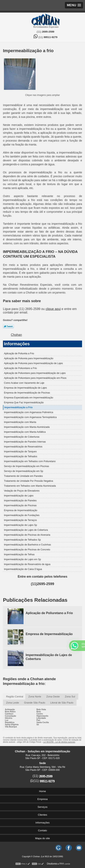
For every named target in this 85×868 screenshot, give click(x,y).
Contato (43, 830)
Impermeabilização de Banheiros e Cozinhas (27, 545)
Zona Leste (13, 703)
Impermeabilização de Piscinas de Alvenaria (27, 535)
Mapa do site (42, 838)
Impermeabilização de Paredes (20, 501)
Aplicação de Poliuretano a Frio (20, 368)
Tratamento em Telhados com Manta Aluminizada (30, 486)
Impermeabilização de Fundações (22, 515)
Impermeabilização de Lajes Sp (20, 525)
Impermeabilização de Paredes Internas (25, 442)
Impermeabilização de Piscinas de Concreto (27, 550)
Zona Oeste (53, 697)
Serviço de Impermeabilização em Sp (24, 471)
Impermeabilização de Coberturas (22, 437)
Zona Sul (70, 697)
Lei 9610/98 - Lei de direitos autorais (59, 742)
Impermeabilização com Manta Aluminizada (27, 427)
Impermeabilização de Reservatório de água (27, 564)
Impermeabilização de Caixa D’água (23, 569)
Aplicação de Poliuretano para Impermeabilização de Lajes (35, 373)
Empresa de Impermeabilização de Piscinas (27, 393)
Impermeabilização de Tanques (20, 452)
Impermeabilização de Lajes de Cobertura (26, 530)
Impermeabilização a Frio (18, 407)
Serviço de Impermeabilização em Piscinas (27, 466)
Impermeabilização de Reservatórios (23, 447)
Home (42, 791)
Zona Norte (35, 697)
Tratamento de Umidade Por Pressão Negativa (28, 481)
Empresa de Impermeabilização (21, 510)
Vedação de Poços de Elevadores (22, 491)
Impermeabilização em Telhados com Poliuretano (30, 461)
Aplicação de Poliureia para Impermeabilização (29, 358)
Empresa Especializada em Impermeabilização (28, 398)
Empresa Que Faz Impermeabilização (24, 403)
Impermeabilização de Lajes (19, 496)
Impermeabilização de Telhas (19, 554)
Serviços (43, 807)
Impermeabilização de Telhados (21, 456)
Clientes (42, 815)
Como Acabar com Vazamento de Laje (24, 383)
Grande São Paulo (35, 703)
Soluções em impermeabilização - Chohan (46, 21)
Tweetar (8, 326)
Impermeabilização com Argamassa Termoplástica (30, 417)
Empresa (42, 799)
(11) (45, 32)
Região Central (15, 697)
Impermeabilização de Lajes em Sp (22, 559)
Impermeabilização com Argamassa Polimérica (28, 412)
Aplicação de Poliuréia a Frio (19, 354)
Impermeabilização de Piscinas (20, 505)
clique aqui (53, 309)
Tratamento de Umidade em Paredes (23, 476)
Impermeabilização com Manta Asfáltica (25, 432)
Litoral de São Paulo (62, 703)
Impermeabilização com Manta (20, 422)
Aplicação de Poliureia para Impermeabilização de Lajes (33, 363)
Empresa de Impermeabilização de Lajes (25, 388)
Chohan (16, 335)
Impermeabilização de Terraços (20, 520)
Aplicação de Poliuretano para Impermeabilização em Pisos (35, 378)
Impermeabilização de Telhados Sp (22, 540)
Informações (17, 344)
